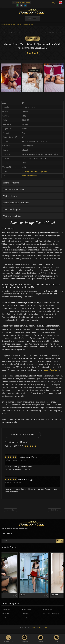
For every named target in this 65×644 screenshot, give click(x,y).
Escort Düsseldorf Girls (39, 627)
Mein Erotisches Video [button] (14, 189)
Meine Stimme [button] (10, 196)
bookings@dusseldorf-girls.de (35, 171)
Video (24, 614)
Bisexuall (46, 609)
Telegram (25, 639)
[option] (11, 78)
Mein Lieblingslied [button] (12, 209)
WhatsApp (9, 639)
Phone (41, 639)
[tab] (32, 183)
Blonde (4, 614)
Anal (3, 618)
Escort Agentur (50, 370)
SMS (56, 639)
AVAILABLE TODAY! (49, 614)
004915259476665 (29, 176)
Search (60, 541)
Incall (24, 618)
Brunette (25, 609)
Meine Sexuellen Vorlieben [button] (16, 203)
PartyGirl (4, 609)
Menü (34, 19)
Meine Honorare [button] (11, 183)
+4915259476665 (21, 2)
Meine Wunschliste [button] (12, 216)
